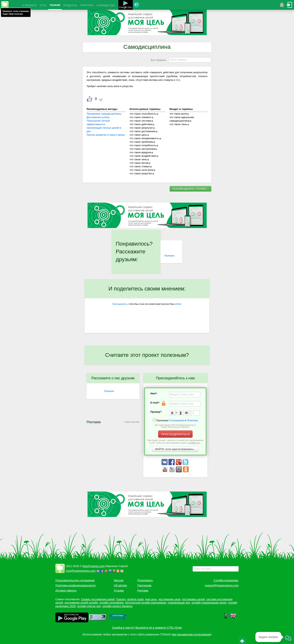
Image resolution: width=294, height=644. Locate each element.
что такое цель (138, 135)
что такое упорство (141, 173)
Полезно (169, 256)
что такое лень (138, 159)
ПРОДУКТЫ (70, 5)
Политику (192, 420)
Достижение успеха (98, 117)
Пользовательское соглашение (75, 580)
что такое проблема (141, 142)
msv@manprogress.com (81, 571)
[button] (288, 638)
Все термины (158, 60)
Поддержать (145, 580)
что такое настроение (142, 149)
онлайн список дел (89, 606)
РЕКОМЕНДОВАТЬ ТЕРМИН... (190, 189)
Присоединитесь (120, 304)
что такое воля (178, 114)
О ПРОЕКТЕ (29, 5)
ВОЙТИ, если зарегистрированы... (175, 449)
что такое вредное (140, 152)
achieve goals (135, 599)
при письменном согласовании (191, 634)
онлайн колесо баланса (117, 606)
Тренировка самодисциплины (104, 114)
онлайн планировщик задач (209, 603)
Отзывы (119, 591)
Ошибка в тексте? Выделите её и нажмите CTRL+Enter (147, 628)
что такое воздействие (143, 156)
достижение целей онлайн (81, 603)
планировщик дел (179, 603)
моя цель (151, 599)
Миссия (119, 580)
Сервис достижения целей (98, 599)
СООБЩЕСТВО (106, 5)
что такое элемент (140, 117)
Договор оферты (66, 591)
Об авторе (120, 585)
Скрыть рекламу (132, 422)
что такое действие (141, 124)
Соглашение (177, 420)
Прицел (121, 599)
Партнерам (144, 585)
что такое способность (143, 114)
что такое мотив (139, 163)
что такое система (140, 121)
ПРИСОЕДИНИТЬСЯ (175, 434)
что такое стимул (140, 166)
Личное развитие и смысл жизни (106, 135)
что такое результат (141, 128)
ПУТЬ (43, 5)
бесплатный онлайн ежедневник (146, 603)
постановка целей (193, 599)
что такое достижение (143, 131)
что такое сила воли (141, 170)
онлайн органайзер (112, 603)
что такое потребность (143, 145)
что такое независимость (144, 138)
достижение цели (170, 599)
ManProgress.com (94, 566)
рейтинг (178, 304)
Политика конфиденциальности (76, 585)
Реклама (143, 591)
